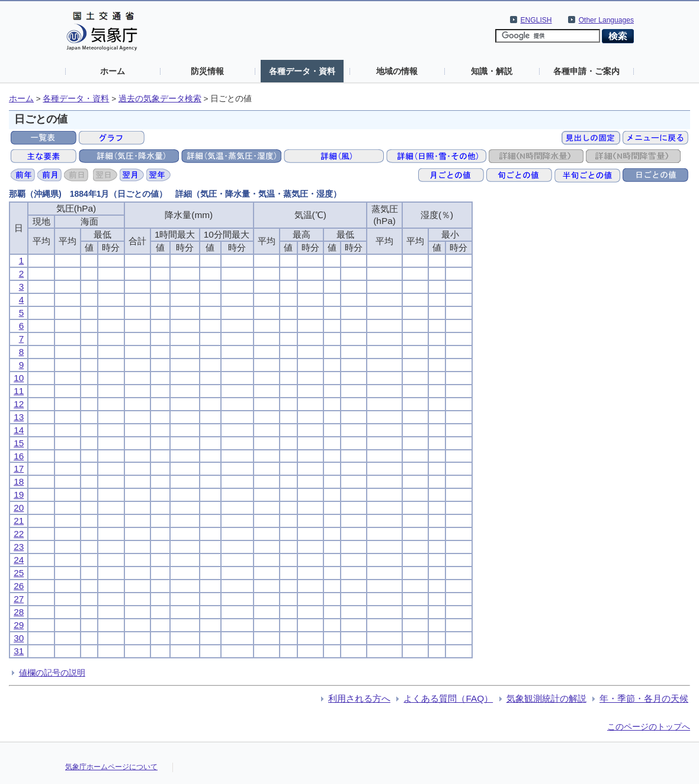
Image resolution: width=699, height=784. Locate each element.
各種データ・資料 (302, 71)
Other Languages (606, 20)
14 (19, 430)
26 (19, 586)
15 (19, 443)
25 (19, 573)
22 (19, 534)
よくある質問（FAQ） (448, 698)
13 (19, 417)
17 (19, 468)
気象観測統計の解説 (546, 698)
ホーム (113, 71)
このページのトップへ (649, 727)
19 (19, 495)
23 (19, 547)
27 (19, 599)
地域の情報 (397, 71)
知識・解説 (492, 71)
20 (19, 508)
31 (19, 651)
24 (19, 560)
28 (19, 612)
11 (19, 391)
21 (19, 521)
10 (19, 378)
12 (19, 404)
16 (19, 456)
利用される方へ (359, 698)
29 (19, 625)
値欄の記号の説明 (52, 673)
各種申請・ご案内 (586, 71)
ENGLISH (536, 20)
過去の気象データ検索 (160, 99)
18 (19, 481)
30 (19, 638)
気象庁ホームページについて (111, 767)
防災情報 (207, 71)
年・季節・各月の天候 (644, 698)
